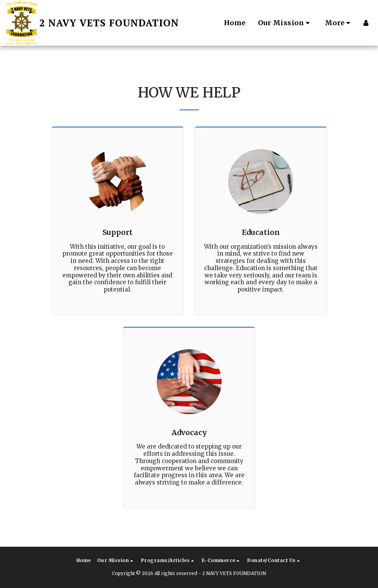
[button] (285, 23)
